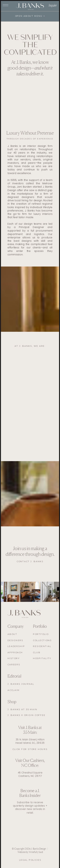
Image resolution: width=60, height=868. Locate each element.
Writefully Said (36, 852)
